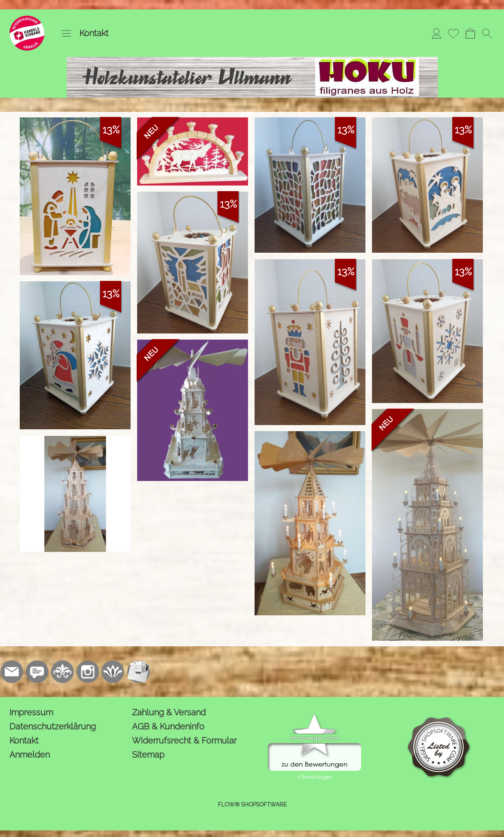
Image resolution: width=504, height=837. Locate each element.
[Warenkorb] (470, 33)
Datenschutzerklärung (53, 726)
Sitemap (148, 755)
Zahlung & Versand (169, 712)
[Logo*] (27, 19)
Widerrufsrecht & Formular (184, 740)
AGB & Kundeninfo (168, 726)
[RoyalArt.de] (62, 672)
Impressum (31, 712)
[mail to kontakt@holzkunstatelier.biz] (12, 672)
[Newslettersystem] (139, 672)
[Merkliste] (453, 33)
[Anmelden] (436, 33)
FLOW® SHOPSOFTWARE (252, 805)
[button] (66, 33)
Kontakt (94, 33)
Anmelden (30, 755)
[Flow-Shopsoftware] (113, 672)
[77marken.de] (37, 672)
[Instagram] (88, 672)
